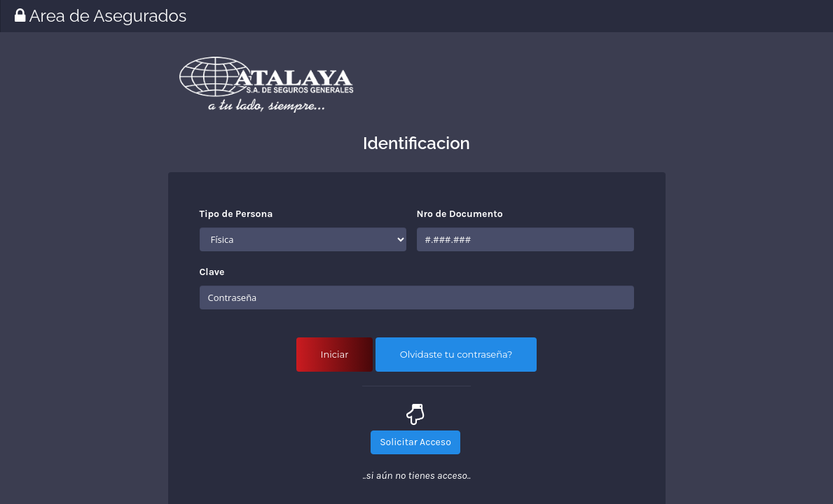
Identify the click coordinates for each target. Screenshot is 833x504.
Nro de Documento (460, 214)
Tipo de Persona (236, 214)
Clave (212, 272)
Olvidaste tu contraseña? (456, 354)
